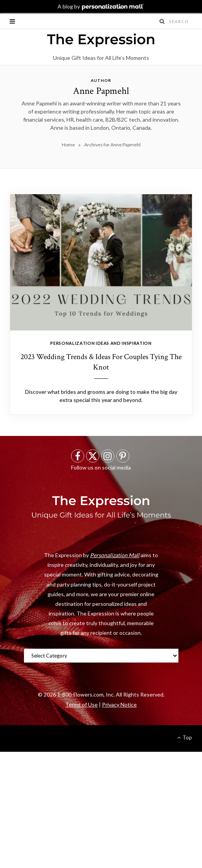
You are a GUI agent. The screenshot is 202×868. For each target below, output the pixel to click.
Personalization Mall (115, 555)
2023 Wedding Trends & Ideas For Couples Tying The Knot (101, 362)
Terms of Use (81, 704)
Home (68, 145)
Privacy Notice (119, 704)
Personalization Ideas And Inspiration (101, 343)
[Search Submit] (162, 21)
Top (185, 737)
